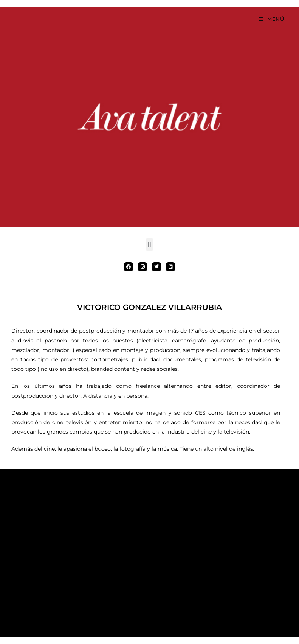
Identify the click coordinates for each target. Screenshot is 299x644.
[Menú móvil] (272, 19)
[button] (149, 245)
